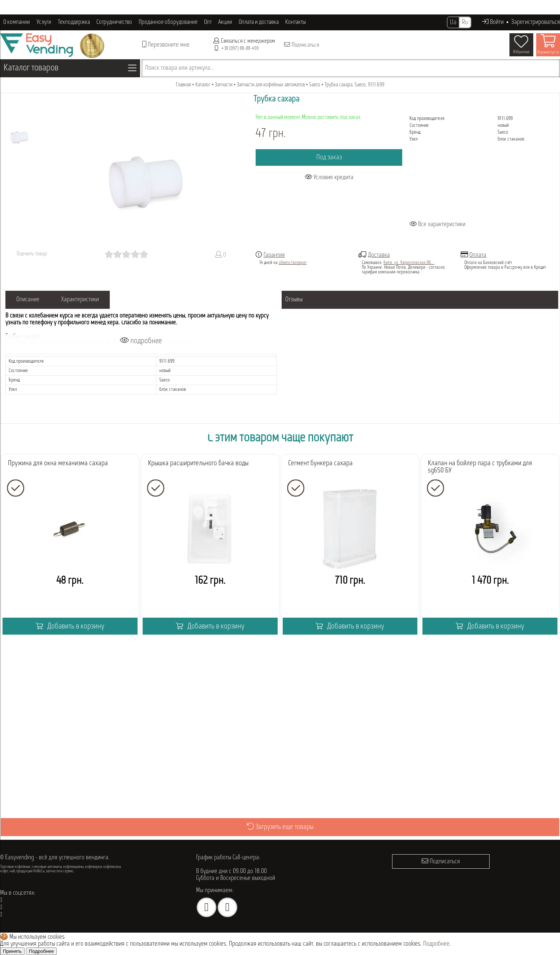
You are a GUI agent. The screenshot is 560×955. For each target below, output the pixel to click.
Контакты (296, 22)
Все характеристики (437, 224)
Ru (465, 22)
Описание (28, 300)
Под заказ (329, 157)
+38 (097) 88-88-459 (240, 49)
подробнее (141, 341)
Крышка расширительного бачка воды (198, 463)
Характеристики (80, 300)
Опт (208, 22)
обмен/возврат (293, 263)
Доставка (379, 255)
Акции (225, 22)
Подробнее (436, 944)
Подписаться (301, 45)
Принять (12, 951)
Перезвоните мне (166, 45)
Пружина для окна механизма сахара (58, 463)
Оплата (478, 255)
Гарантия (274, 255)
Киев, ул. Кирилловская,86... (409, 263)
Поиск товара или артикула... (180, 68)
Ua (453, 22)
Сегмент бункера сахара (320, 463)
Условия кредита (329, 177)
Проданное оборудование (168, 22)
